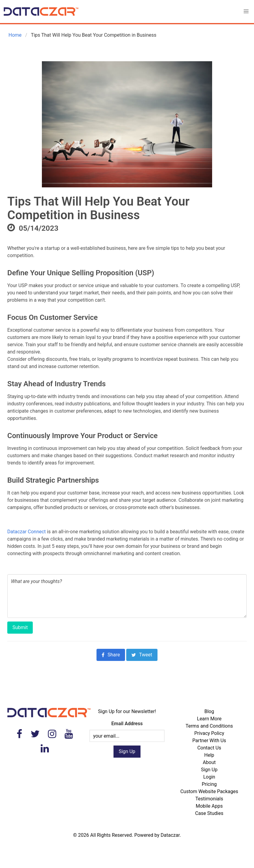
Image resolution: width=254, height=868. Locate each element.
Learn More (209, 719)
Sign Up (209, 770)
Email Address (127, 724)
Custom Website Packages (209, 791)
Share (111, 655)
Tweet (142, 655)
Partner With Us (209, 741)
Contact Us (209, 748)
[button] (246, 12)
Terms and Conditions (209, 726)
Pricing (209, 784)
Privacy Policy (209, 733)
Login (209, 777)
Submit (20, 627)
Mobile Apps (209, 806)
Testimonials (209, 799)
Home (14, 35)
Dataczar (170, 835)
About (209, 762)
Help (209, 755)
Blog (209, 711)
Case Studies (209, 813)
